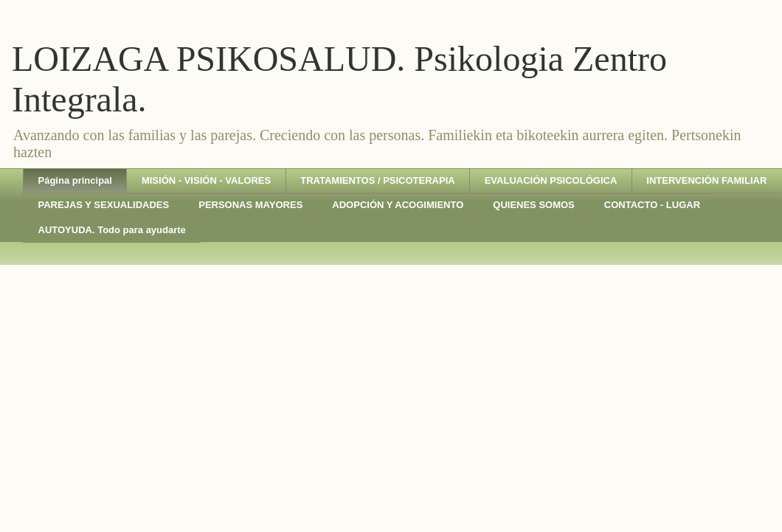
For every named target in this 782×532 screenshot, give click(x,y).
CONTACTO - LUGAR (652, 205)
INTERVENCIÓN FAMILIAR (706, 180)
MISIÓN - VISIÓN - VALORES (206, 180)
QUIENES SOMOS (534, 205)
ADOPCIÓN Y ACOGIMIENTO (398, 205)
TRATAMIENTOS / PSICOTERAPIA (377, 180)
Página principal (75, 180)
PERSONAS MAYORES (250, 205)
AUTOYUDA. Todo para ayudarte (112, 230)
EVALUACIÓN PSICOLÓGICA (551, 180)
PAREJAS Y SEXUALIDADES (104, 205)
